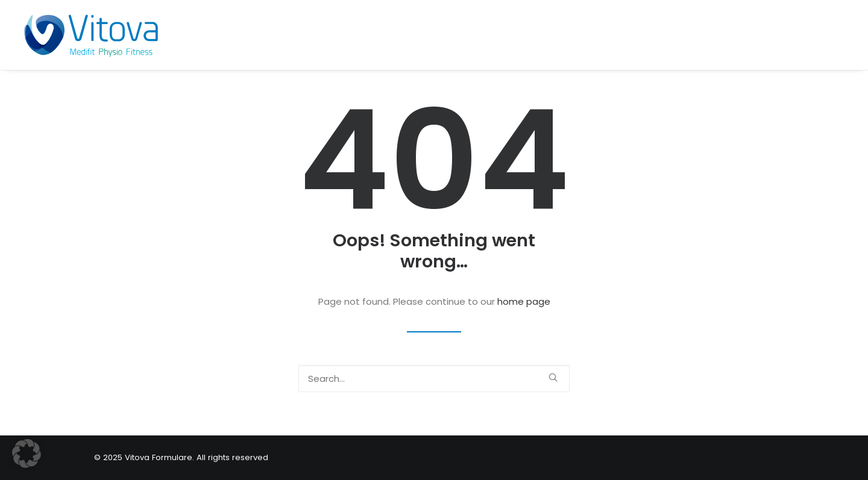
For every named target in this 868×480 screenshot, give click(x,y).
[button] (553, 377)
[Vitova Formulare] (91, 35)
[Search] (434, 379)
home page (524, 301)
